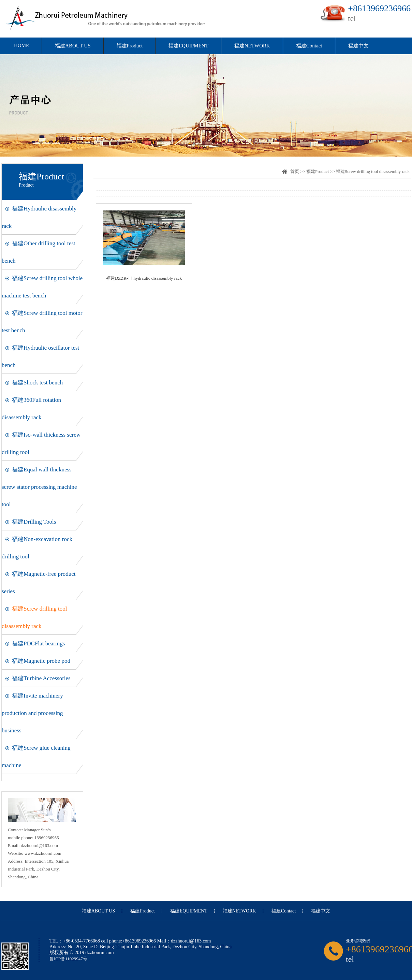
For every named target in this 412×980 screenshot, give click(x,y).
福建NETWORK (252, 46)
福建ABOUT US (73, 46)
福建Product (130, 46)
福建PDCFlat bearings (38, 643)
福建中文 (358, 46)
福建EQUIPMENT (188, 46)
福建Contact (309, 46)
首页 (295, 171)
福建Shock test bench (37, 383)
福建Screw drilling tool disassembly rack (373, 171)
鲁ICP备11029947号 (68, 959)
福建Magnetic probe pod (41, 661)
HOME (21, 45)
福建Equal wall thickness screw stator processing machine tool (39, 487)
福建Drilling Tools (34, 522)
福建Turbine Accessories (41, 678)
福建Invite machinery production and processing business (32, 713)
